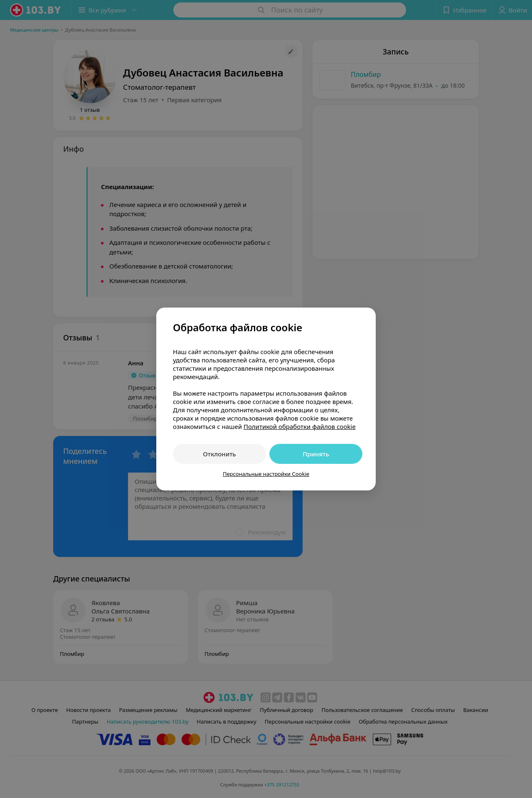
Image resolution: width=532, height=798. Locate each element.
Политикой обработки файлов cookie (300, 426)
